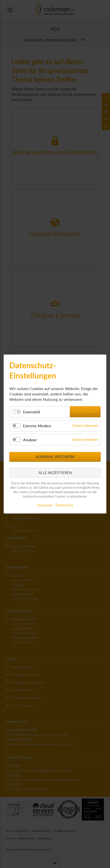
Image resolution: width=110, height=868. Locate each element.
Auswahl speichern (55, 457)
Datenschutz (64, 505)
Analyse (30, 440)
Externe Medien (37, 426)
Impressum (45, 505)
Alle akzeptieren (55, 472)
